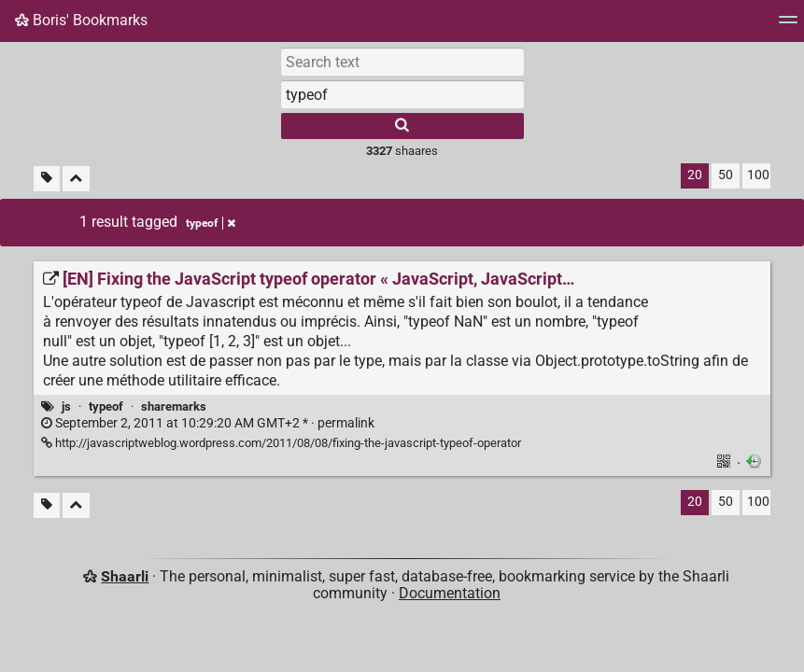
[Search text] (402, 62)
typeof (106, 406)
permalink (208, 423)
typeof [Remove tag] (211, 223)
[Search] (402, 126)
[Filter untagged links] (47, 179)
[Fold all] (76, 179)
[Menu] (788, 26)
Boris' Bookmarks (81, 20)
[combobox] (402, 94)
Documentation (450, 593)
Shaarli (125, 576)
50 (726, 175)
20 (695, 175)
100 (758, 175)
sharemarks (174, 406)
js (66, 406)
